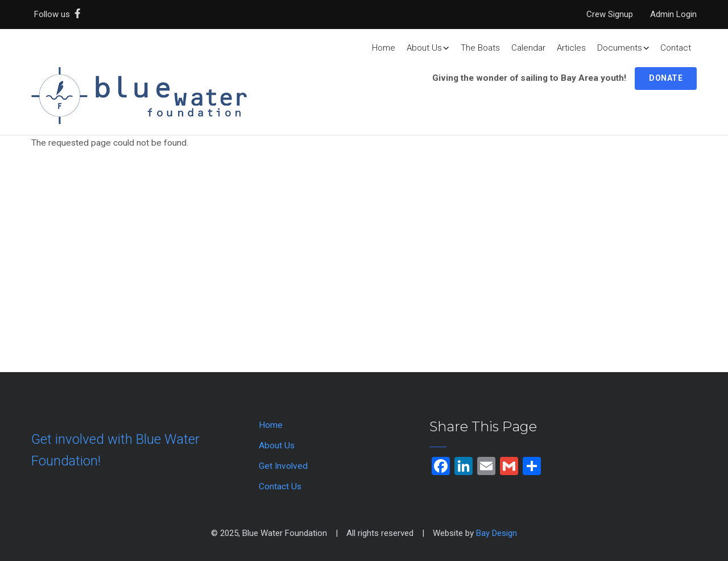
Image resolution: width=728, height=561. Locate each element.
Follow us (60, 14)
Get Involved (283, 466)
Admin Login (673, 14)
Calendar (528, 48)
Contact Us (280, 486)
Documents (623, 48)
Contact (676, 48)
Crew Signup (610, 14)
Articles (571, 48)
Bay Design (497, 533)
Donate (666, 78)
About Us (428, 48)
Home (384, 48)
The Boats (480, 48)
